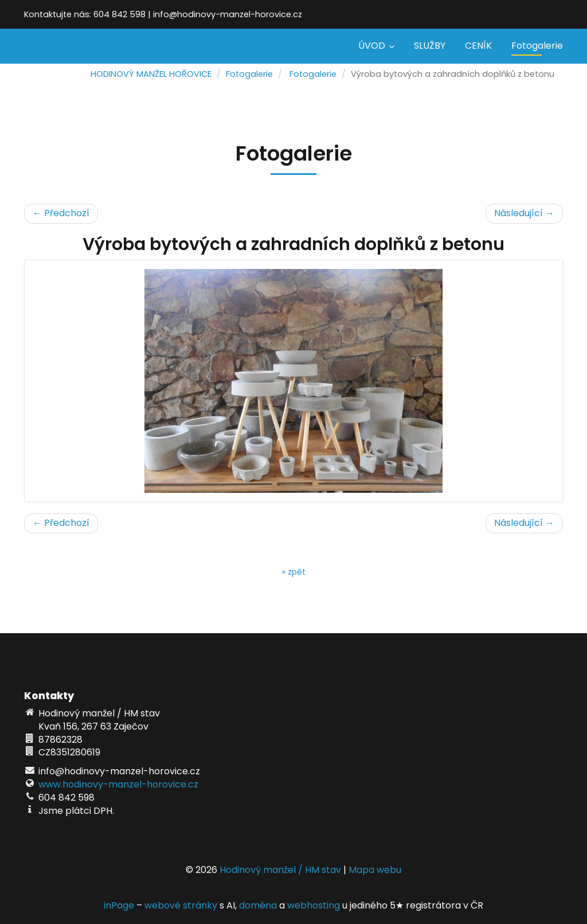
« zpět (294, 572)
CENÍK (478, 46)
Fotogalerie (537, 46)
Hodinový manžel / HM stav (280, 870)
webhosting (314, 905)
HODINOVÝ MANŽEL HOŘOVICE (151, 74)
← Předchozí (61, 213)
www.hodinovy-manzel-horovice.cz (118, 784)
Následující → (524, 213)
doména (258, 905)
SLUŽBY (430, 46)
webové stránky (181, 905)
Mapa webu (375, 870)
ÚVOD (376, 46)
